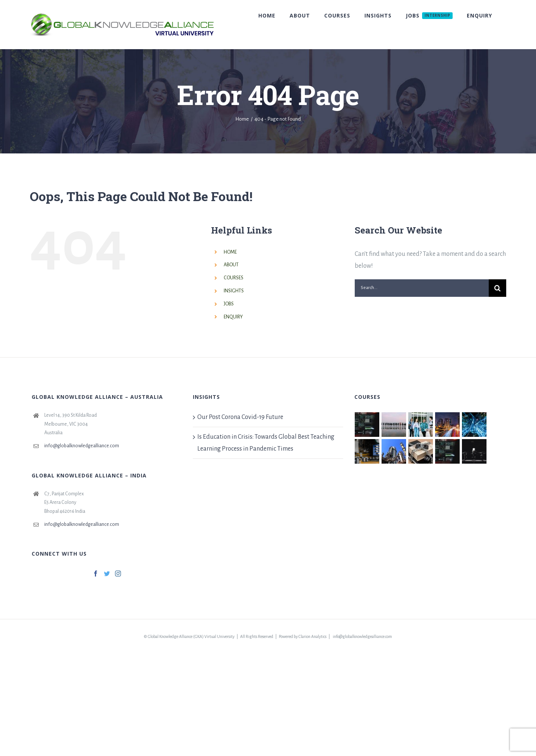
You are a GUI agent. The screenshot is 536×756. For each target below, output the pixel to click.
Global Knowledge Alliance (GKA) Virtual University (191, 636)
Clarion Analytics (312, 636)
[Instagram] (118, 574)
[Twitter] (107, 574)
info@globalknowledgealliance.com (82, 446)
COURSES (234, 278)
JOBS (229, 304)
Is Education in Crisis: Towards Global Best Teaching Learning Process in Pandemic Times (266, 443)
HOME (230, 252)
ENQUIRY (233, 317)
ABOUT (231, 265)
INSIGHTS (234, 291)
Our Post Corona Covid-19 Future (240, 417)
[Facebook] (96, 574)
